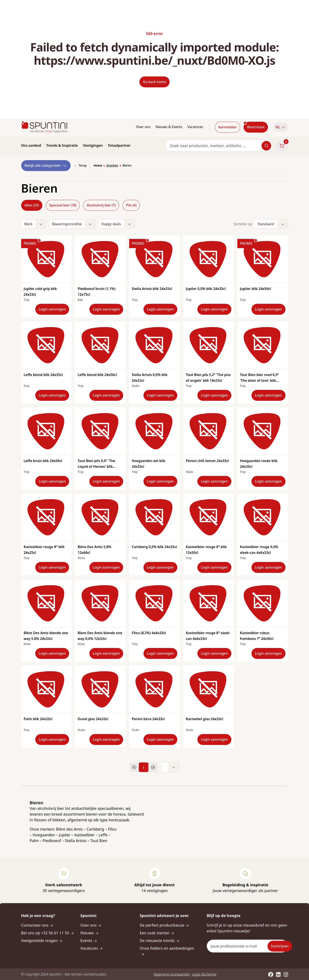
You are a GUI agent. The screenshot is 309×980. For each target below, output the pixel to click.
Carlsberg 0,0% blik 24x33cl (154, 547)
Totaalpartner (119, 145)
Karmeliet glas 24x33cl (205, 719)
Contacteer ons (37, 925)
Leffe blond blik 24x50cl (97, 375)
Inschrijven (280, 946)
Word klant (256, 127)
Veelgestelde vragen (42, 941)
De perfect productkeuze (164, 925)
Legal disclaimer (204, 974)
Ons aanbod (31, 145)
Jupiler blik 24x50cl (255, 289)
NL (280, 127)
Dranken (112, 165)
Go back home (154, 82)
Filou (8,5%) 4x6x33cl (149, 633)
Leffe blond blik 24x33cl (43, 375)
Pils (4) (131, 205)
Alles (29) (32, 205)
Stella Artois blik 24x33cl (152, 289)
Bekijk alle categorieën (46, 166)
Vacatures (195, 127)
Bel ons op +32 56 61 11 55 (48, 933)
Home (98, 165)
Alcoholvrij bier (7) (101, 205)
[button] (280, 127)
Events (89, 941)
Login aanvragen (52, 309)
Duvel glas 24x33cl (93, 719)
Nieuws (89, 933)
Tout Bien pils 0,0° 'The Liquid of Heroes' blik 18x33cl (96, 467)
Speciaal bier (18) (63, 205)
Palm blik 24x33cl (38, 719)
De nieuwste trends (160, 941)
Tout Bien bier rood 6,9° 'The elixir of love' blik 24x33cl (259, 380)
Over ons (143, 127)
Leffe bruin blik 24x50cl (43, 461)
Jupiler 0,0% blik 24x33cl (206, 289)
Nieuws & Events (169, 127)
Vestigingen (93, 145)
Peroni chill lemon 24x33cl (207, 461)
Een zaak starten (157, 933)
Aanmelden (228, 127)
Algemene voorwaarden (172, 974)
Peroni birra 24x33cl (148, 719)
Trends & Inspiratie (62, 145)
